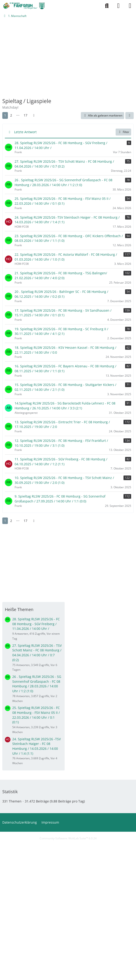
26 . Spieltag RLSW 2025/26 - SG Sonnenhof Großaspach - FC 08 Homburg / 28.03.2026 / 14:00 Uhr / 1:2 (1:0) (37, 684)
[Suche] (107, 6)
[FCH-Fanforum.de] (24, 6)
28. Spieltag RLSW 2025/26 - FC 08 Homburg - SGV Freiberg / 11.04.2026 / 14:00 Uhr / (36, 624)
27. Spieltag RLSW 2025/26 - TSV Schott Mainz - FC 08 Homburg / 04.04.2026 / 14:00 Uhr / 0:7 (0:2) (37, 653)
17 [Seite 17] (25, 115)
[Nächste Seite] (34, 115)
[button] (130, 116)
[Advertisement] (68, 60)
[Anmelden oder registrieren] (118, 6)
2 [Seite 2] (11, 115)
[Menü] (130, 6)
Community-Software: (68, 838)
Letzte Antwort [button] (25, 132)
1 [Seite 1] (5, 115)
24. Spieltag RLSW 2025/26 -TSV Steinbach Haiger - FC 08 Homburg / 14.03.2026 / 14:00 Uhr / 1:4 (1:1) (36, 746)
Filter (123, 132)
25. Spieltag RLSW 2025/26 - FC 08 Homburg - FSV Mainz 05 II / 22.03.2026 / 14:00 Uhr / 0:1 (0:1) (36, 715)
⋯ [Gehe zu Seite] (18, 115)
